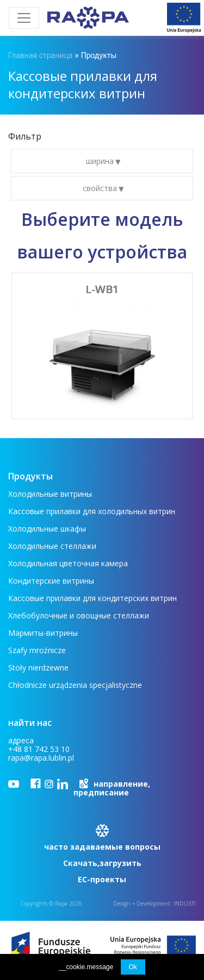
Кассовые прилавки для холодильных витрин (92, 511)
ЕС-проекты (102, 879)
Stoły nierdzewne (38, 668)
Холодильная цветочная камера (68, 563)
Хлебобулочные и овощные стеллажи (79, 615)
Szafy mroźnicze (37, 650)
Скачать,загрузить (102, 863)
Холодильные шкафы (47, 529)
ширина (101, 161)
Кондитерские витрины (51, 581)
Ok (133, 967)
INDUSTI (185, 903)
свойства (101, 188)
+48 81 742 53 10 (39, 749)
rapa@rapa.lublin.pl (41, 758)
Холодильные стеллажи (52, 546)
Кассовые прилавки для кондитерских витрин (92, 598)
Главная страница (40, 55)
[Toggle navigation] (24, 18)
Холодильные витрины (50, 494)
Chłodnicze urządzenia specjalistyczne (75, 685)
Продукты (99, 55)
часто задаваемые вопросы (102, 847)
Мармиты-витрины (43, 633)
